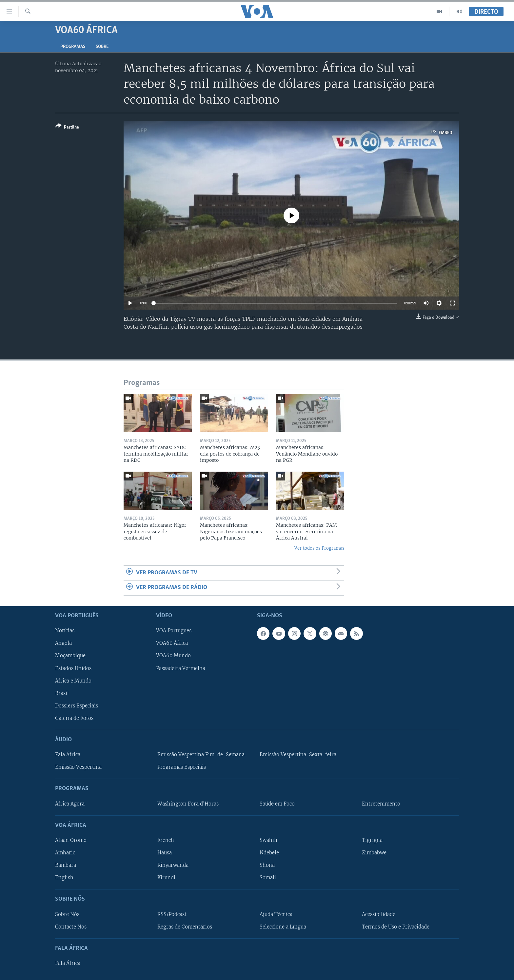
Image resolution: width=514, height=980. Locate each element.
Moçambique (70, 656)
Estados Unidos (73, 668)
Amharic (65, 853)
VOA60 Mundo (173, 656)
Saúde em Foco (277, 804)
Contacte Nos (71, 927)
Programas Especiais (182, 767)
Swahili (268, 840)
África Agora (70, 804)
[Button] (67, 128)
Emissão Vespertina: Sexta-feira (298, 755)
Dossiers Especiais (77, 705)
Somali (268, 878)
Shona (267, 865)
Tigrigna (372, 840)
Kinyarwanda (173, 865)
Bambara (66, 865)
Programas (73, 47)
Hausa (165, 853)
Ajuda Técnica (276, 914)
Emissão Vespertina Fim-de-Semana (201, 755)
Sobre (102, 47)
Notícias (65, 631)
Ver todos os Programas (319, 548)
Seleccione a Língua (283, 927)
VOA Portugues (174, 631)
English (64, 878)
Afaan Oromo (71, 840)
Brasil (62, 693)
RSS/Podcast (172, 914)
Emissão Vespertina (78, 767)
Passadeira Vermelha (181, 668)
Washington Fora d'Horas (188, 804)
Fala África (68, 755)
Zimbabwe (374, 853)
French (166, 840)
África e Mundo (73, 681)
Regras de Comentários (185, 927)
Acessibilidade (379, 914)
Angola (63, 643)
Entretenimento (381, 804)
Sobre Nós (67, 914)
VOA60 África (172, 643)
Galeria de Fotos (74, 718)
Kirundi (166, 878)
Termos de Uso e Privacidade (396, 927)
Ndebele (269, 853)
